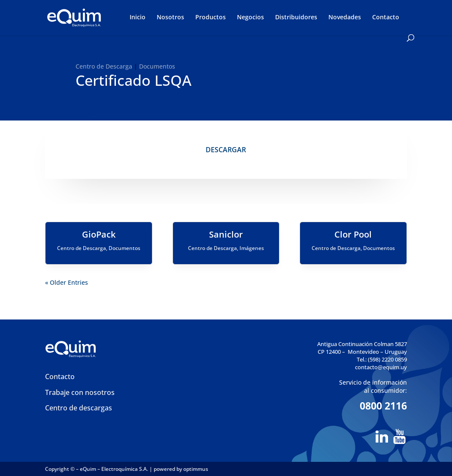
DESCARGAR (226, 150)
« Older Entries (67, 282)
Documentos (157, 66)
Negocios (250, 18)
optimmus (196, 469)
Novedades (345, 18)
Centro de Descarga (104, 66)
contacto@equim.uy (381, 367)
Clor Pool (353, 234)
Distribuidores (296, 18)
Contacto (386, 18)
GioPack (99, 234)
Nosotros (170, 18)
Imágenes (252, 248)
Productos (211, 18)
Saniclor (226, 234)
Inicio (138, 18)
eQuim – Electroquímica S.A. (115, 469)
